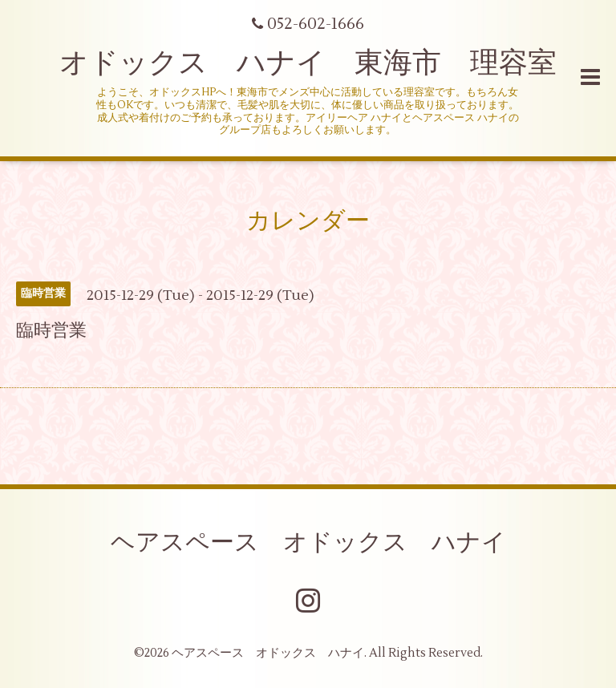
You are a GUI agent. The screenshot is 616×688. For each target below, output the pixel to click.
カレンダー (308, 221)
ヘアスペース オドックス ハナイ (308, 542)
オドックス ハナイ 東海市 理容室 (308, 63)
